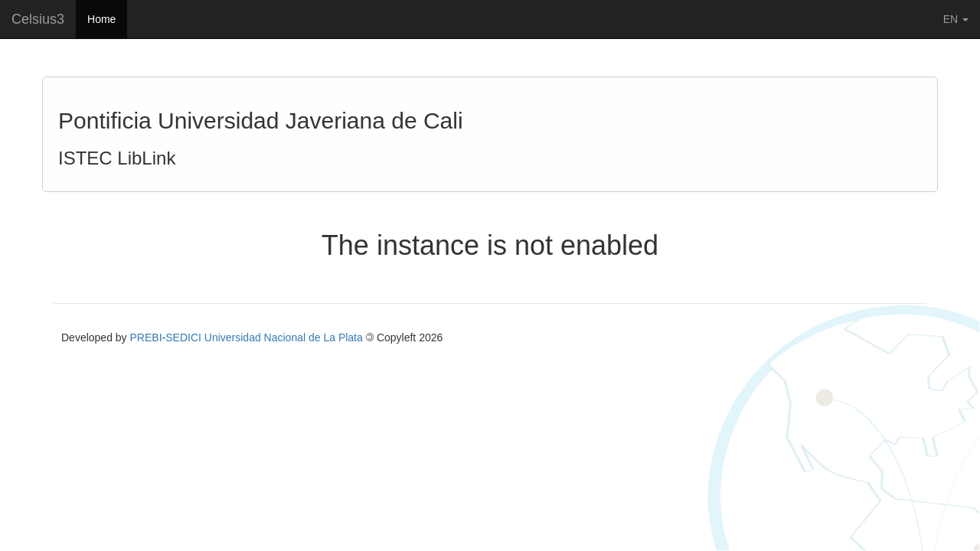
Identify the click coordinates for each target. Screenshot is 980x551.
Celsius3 (38, 19)
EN (956, 19)
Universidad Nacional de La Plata (284, 337)
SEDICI (183, 337)
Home (101, 19)
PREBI (146, 337)
